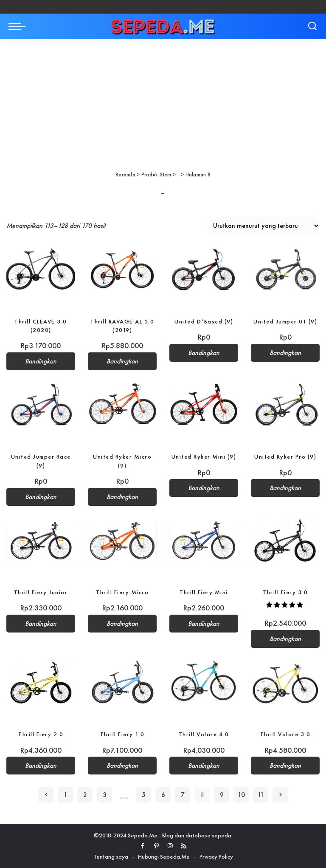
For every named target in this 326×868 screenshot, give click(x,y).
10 (241, 795)
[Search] (312, 26)
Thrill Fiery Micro (122, 592)
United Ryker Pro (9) (285, 457)
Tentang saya (111, 857)
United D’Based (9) (204, 321)
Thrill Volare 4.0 (204, 734)
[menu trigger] (19, 26)
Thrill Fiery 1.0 (122, 734)
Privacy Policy (216, 857)
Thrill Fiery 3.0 (285, 592)
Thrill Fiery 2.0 (41, 734)
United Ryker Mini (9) (204, 457)
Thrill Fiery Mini (204, 592)
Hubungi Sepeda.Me (164, 857)
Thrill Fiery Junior (41, 592)
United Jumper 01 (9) (285, 321)
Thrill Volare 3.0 (285, 734)
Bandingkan (41, 361)
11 (261, 795)
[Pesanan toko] (263, 226)
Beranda (125, 174)
